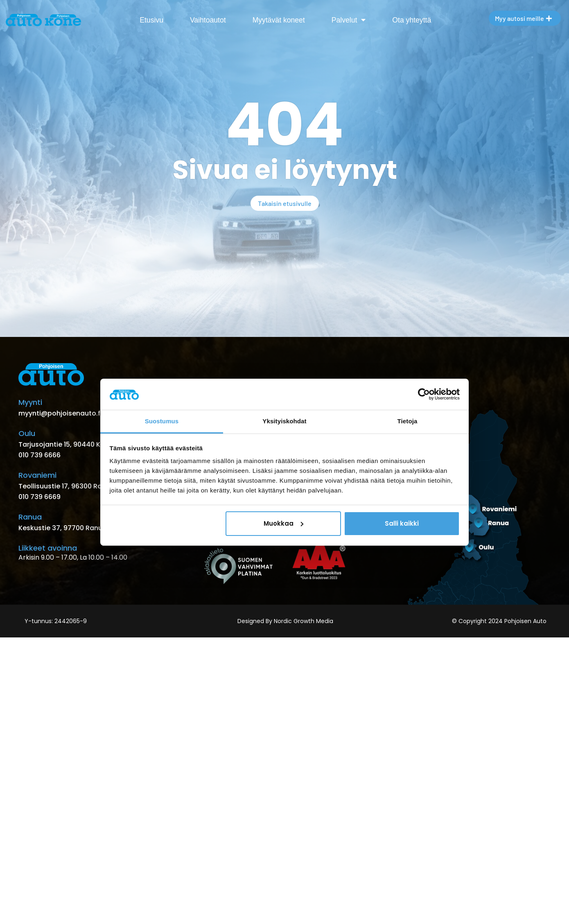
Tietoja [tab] (408, 421)
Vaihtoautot (208, 20)
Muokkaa (283, 523)
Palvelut (349, 20)
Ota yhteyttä (412, 20)
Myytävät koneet (279, 20)
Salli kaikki (402, 523)
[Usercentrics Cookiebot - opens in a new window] (424, 394)
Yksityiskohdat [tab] (284, 421)
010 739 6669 (40, 497)
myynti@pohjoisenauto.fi (60, 413)
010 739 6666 (40, 455)
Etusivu (151, 20)
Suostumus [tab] (162, 421)
